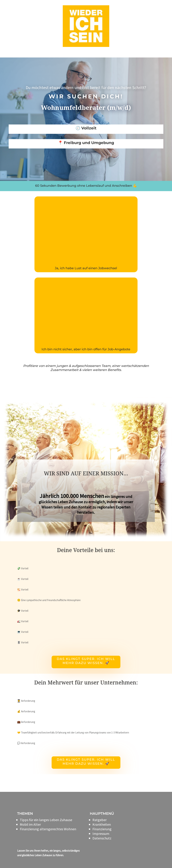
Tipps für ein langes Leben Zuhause (46, 820)
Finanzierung (102, 829)
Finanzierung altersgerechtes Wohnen (48, 829)
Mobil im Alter (30, 824)
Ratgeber (100, 820)
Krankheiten (102, 824)
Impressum (101, 834)
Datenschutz (102, 838)
